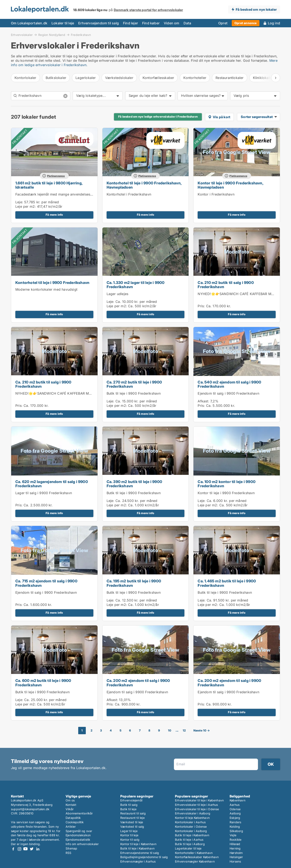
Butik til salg (129, 805)
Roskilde (236, 840)
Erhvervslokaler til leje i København (199, 800)
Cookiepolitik (75, 822)
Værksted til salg (132, 827)
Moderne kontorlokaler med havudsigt (46, 289)
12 (184, 730)
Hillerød (235, 844)
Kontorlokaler (25, 78)
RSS (69, 853)
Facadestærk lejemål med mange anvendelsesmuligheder (62, 194)
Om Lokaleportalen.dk (29, 23)
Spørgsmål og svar (79, 831)
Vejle (233, 835)
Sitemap (71, 848)
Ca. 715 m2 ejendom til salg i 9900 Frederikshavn (46, 583)
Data (187, 23)
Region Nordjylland (52, 35)
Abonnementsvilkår (79, 813)
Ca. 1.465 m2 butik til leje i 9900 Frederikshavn (227, 583)
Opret (223, 23)
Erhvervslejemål (131, 800)
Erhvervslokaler (22, 35)
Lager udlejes (118, 294)
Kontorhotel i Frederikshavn (129, 194)
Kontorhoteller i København (194, 853)
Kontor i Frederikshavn (216, 194)
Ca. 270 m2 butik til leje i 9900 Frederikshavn (134, 384)
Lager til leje (129, 831)
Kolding (235, 827)
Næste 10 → (202, 730)
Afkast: (203, 401)
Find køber (151, 23)
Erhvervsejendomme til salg (140, 853)
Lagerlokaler (86, 78)
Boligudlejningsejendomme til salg (144, 857)
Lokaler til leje (63, 23)
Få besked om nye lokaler (256, 9)
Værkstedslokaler (119, 78)
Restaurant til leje (132, 818)
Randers (235, 822)
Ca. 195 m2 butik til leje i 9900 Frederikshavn (134, 583)
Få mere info (54, 215)
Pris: (202, 306)
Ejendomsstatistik (78, 840)
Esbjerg (235, 818)
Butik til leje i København (137, 848)
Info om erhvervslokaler (82, 844)
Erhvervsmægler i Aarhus (138, 861)
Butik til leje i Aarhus (189, 840)
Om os (70, 800)
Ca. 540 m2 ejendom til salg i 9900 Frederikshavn (229, 384)
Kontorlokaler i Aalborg (191, 831)
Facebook (13, 849)
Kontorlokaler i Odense (191, 827)
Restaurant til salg (133, 813)
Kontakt (71, 805)
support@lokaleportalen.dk (30, 809)
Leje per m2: (26, 206)
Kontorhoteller (195, 78)
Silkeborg (236, 831)
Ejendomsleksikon (78, 835)
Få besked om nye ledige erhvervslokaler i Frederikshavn (158, 117)
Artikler (71, 827)
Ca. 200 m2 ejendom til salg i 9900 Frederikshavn (138, 683)
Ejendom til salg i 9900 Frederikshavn (228, 393)
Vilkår (70, 809)
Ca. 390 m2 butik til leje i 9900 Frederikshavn (134, 484)
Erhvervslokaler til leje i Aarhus (196, 805)
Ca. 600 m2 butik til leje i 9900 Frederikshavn (43, 683)
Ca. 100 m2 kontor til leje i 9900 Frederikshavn (227, 484)
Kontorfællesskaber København (197, 857)
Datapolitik (73, 818)
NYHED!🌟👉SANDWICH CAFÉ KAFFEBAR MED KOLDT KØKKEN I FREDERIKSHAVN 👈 (87, 393)
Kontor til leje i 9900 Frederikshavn (226, 493)
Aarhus (235, 805)
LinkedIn (38, 849)
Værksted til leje (132, 822)
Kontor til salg (130, 840)
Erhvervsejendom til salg (99, 23)
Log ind (274, 23)
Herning (235, 848)
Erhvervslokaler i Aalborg (193, 813)
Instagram (19, 849)
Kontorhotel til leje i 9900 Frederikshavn (52, 283)
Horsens (235, 861)
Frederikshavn (81, 35)
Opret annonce (246, 23)
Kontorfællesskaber (158, 78)
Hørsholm (236, 853)
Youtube (25, 849)
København (237, 800)
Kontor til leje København (192, 818)
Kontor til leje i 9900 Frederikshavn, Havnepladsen (230, 185)
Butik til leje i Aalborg (190, 844)
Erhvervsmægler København (195, 861)
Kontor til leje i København (138, 844)
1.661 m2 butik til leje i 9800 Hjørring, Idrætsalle (49, 185)
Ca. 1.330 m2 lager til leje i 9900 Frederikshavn (136, 285)
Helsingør (236, 857)
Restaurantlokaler (229, 78)
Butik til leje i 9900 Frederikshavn (134, 393)
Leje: (19, 202)
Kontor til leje (129, 835)
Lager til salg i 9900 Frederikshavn (44, 493)
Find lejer (130, 23)
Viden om (172, 23)
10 (170, 730)
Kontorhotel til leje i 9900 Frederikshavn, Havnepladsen (144, 185)
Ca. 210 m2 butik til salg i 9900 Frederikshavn (226, 285)
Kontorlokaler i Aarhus (190, 822)
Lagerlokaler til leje (188, 848)
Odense (235, 809)
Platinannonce (56, 176)
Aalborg (235, 813)
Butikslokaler (56, 78)
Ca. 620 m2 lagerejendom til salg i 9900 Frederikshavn (52, 484)
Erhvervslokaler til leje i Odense (197, 809)
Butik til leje (128, 809)
